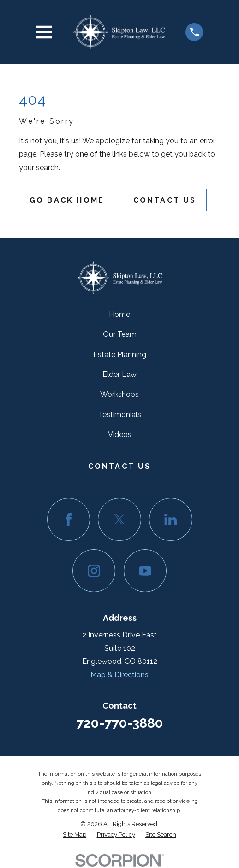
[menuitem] (75, 835)
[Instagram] (94, 571)
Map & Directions (119, 675)
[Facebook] (69, 519)
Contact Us (165, 200)
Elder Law (119, 374)
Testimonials (120, 415)
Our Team (120, 334)
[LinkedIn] (170, 519)
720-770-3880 (119, 723)
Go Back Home (67, 200)
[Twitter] (119, 519)
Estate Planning (120, 355)
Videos (120, 434)
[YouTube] (145, 571)
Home (119, 314)
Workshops (119, 394)
